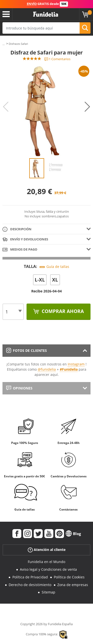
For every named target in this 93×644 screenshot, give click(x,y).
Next (87, 107)
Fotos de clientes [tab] (27, 350)
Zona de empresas (73, 585)
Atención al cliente (47, 550)
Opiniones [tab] (19, 388)
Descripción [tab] (17, 229)
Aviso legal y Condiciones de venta (48, 569)
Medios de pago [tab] (20, 250)
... (4, 44)
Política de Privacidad (30, 577)
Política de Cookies (69, 577)
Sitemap (48, 592)
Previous (6, 107)
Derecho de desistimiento (30, 585)
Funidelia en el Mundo (46, 562)
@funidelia (47, 369)
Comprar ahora (62, 311)
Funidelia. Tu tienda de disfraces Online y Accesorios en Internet (46, 14)
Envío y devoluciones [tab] (25, 240)
